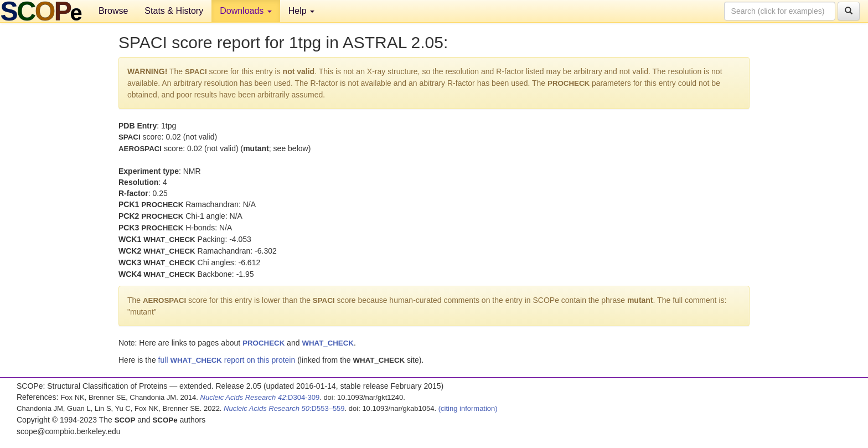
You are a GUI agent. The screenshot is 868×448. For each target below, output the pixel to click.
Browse (113, 11)
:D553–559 (284, 408)
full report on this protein (227, 360)
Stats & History (174, 11)
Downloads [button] (246, 11)
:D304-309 (260, 397)
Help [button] (301, 11)
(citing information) (468, 408)
